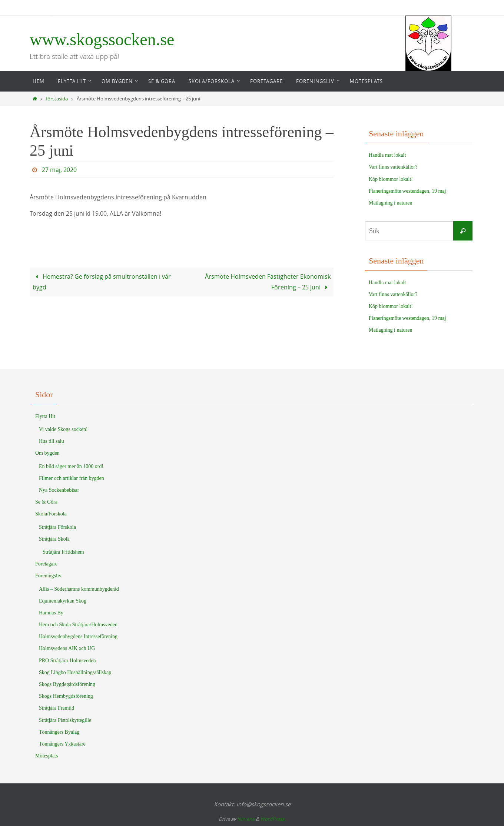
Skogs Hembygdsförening (66, 696)
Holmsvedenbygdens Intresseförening (78, 636)
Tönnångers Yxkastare (62, 744)
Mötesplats (47, 756)
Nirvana (246, 819)
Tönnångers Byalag (59, 732)
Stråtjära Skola (54, 539)
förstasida (57, 99)
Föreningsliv (48, 576)
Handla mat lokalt (387, 155)
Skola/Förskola (51, 514)
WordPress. (273, 819)
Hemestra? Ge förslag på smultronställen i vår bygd (102, 282)
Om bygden (47, 453)
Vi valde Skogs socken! (63, 429)
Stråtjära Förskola (57, 527)
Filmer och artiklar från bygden (72, 478)
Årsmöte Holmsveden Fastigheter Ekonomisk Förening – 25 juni (268, 282)
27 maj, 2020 (59, 170)
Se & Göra (46, 502)
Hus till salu (52, 441)
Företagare (46, 564)
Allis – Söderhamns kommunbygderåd (79, 589)
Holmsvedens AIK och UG (67, 648)
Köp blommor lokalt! (391, 179)
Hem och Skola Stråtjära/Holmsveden (78, 625)
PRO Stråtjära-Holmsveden (67, 661)
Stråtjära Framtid (57, 708)
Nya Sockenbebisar (59, 490)
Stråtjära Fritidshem (63, 552)
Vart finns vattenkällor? (393, 167)
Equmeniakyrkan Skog (63, 601)
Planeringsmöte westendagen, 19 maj (407, 191)
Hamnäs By (51, 613)
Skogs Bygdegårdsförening (67, 684)
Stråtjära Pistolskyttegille (65, 720)
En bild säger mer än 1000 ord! (71, 466)
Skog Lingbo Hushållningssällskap (75, 672)
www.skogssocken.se (102, 39)
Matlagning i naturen (390, 203)
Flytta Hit (45, 416)
